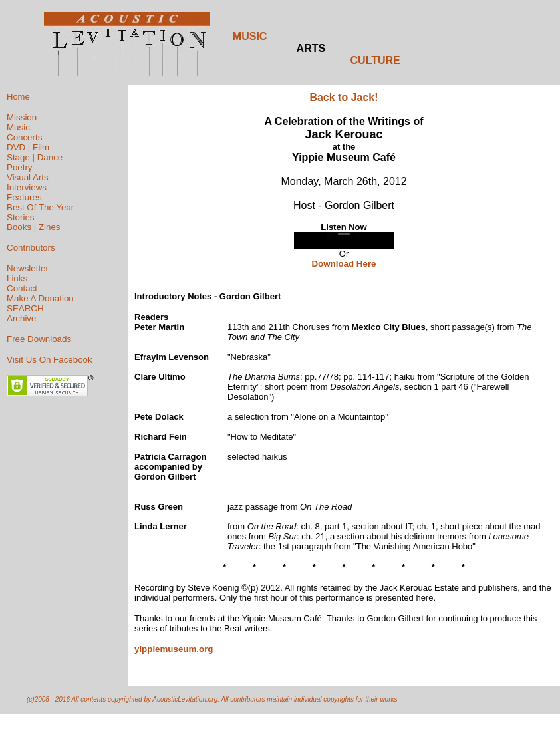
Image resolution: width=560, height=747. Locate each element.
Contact (22, 288)
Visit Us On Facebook (50, 360)
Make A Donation (40, 298)
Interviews (27, 187)
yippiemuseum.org (174, 649)
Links (17, 278)
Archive (21, 318)
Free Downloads (39, 339)
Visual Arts (28, 177)
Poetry (20, 167)
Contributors (31, 248)
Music (18, 127)
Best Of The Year (40, 207)
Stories (20, 217)
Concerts (24, 137)
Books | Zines (34, 227)
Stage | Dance (35, 157)
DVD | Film (28, 147)
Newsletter (28, 268)
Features (24, 197)
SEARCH (25, 308)
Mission (22, 117)
